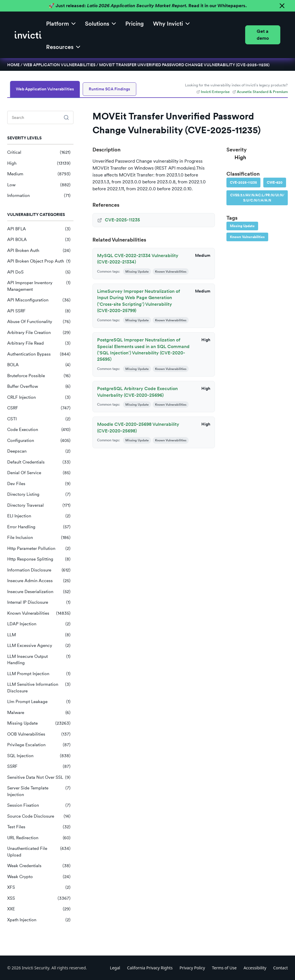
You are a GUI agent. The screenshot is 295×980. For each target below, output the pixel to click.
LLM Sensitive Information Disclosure (39, 688)
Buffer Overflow (39, 387)
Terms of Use (224, 968)
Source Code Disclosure (39, 816)
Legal (115, 968)
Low (39, 185)
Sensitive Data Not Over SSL (39, 777)
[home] (28, 35)
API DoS (39, 272)
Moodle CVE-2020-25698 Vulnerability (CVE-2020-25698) (138, 427)
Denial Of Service (39, 473)
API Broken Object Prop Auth (39, 261)
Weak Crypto (39, 877)
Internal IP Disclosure (39, 602)
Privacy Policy (192, 968)
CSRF (39, 408)
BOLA (39, 365)
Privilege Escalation (39, 745)
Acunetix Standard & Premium (260, 92)
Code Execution (39, 430)
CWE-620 (275, 183)
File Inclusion (39, 538)
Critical (39, 152)
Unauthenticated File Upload (39, 852)
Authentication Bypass (39, 354)
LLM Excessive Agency (39, 646)
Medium (39, 174)
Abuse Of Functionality (39, 322)
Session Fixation (39, 805)
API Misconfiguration (39, 300)
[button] (61, 23)
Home (13, 65)
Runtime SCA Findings (109, 89)
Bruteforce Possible (39, 376)
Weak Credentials (39, 866)
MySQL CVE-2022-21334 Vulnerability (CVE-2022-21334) (138, 259)
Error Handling (39, 527)
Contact (280, 968)
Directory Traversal (39, 505)
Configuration (39, 441)
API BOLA (39, 240)
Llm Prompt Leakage (39, 702)
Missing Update (39, 723)
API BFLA (39, 229)
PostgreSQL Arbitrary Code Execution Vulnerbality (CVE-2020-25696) (137, 392)
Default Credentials (39, 462)
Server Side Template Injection (39, 791)
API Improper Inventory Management (39, 286)
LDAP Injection (39, 624)
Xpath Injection (39, 920)
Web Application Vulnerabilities (59, 65)
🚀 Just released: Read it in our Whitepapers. (148, 6)
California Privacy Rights (150, 968)
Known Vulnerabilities (39, 613)
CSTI (39, 419)
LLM (39, 635)
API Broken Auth (39, 251)
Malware (39, 713)
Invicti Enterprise (213, 92)
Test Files (39, 827)
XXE (39, 909)
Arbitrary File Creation (39, 333)
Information (39, 196)
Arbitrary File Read (39, 343)
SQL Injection (39, 756)
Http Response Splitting (39, 559)
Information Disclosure (39, 570)
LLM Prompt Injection (39, 674)
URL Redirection (39, 838)
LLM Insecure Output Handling (39, 660)
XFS (39, 887)
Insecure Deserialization (39, 592)
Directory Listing (39, 494)
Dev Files (39, 484)
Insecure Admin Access (39, 581)
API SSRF (39, 311)
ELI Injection (39, 516)
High (39, 163)
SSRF (39, 767)
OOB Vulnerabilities (39, 734)
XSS (39, 898)
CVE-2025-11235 (243, 183)
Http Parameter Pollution (39, 549)
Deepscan (39, 451)
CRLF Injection (39, 397)
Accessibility (255, 968)
